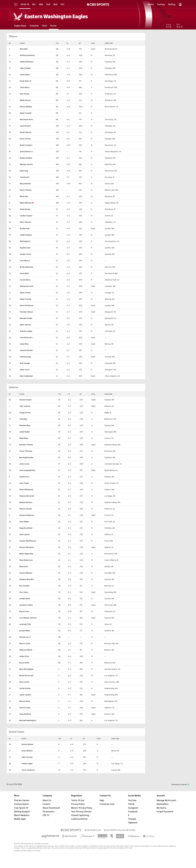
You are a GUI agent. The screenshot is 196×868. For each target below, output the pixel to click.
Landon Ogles (27, 764)
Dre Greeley (24, 586)
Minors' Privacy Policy (82, 808)
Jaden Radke (25, 432)
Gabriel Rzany (26, 357)
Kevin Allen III (25, 81)
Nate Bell (24, 49)
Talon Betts (25, 87)
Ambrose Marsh (26, 650)
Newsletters (163, 804)
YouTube (132, 800)
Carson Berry (25, 280)
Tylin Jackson (25, 406)
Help (102, 800)
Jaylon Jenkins (25, 695)
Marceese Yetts (26, 119)
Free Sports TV (21, 808)
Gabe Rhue (24, 344)
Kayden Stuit (25, 248)
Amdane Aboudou (27, 579)
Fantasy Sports (21, 804)
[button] (170, 17)
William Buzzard (26, 286)
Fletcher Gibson (26, 312)
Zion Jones (24, 592)
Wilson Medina (26, 107)
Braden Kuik (25, 228)
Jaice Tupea (24, 483)
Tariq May (23, 419)
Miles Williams (26, 203)
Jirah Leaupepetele (27, 470)
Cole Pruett (25, 177)
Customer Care (107, 804)
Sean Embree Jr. (26, 152)
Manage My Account (166, 800)
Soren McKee (27, 751)
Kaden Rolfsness (27, 62)
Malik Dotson (25, 100)
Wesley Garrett (26, 164)
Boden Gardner (26, 158)
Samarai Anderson (27, 515)
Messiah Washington (28, 720)
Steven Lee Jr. (25, 637)
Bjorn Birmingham (26, 669)
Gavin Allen (24, 273)
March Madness (22, 815)
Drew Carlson (25, 139)
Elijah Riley (24, 438)
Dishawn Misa (25, 425)
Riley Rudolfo (25, 184)
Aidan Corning (25, 299)
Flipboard (133, 823)
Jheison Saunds (26, 509)
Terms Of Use (78, 800)
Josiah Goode (25, 688)
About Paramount (51, 808)
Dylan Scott (25, 370)
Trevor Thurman (26, 451)
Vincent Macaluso (27, 547)
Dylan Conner (25, 293)
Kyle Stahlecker (26, 376)
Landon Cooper (26, 216)
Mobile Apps (20, 819)
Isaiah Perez (24, 477)
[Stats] (45, 26)
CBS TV (46, 815)
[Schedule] (34, 26)
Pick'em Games (22, 800)
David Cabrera (26, 132)
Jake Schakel (25, 68)
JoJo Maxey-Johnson (28, 618)
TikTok (131, 804)
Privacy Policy (78, 804)
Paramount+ (49, 812)
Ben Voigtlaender (26, 457)
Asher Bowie (25, 209)
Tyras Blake (24, 522)
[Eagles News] (20, 26)
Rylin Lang (24, 171)
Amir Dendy (24, 94)
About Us (47, 800)
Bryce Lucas (24, 611)
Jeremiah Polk (25, 624)
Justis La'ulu (24, 464)
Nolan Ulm (24, 196)
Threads (132, 819)
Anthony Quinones (27, 55)
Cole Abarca (25, 261)
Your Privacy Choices (81, 812)
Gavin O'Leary (25, 708)
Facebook (133, 812)
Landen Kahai (25, 599)
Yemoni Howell (25, 400)
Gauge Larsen (25, 413)
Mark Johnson (26, 325)
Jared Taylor (25, 75)
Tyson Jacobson (28, 770)
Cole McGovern (26, 338)
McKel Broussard (26, 676)
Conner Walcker (26, 573)
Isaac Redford (25, 714)
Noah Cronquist (26, 145)
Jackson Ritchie (26, 350)
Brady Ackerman (27, 267)
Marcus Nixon (25, 701)
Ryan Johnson (25, 222)
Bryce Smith (24, 663)
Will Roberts (25, 241)
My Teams (161, 808)
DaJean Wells (25, 631)
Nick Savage (25, 363)
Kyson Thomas (26, 190)
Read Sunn (24, 566)
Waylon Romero (26, 502)
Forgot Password (165, 812)
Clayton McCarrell (27, 496)
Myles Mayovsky (26, 554)
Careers (46, 804)
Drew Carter (24, 682)
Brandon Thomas (26, 445)
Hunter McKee (27, 744)
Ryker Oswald (26, 113)
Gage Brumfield (26, 528)
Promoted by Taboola (180, 785)
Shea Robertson (26, 560)
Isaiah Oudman (26, 235)
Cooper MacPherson (28, 541)
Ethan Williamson (26, 490)
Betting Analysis (22, 812)
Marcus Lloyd (25, 643)
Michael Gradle (26, 318)
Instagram (133, 808)
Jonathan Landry (26, 605)
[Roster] (54, 26)
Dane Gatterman (27, 305)
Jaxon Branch (25, 126)
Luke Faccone (27, 757)
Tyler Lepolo (24, 534)
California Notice (79, 819)
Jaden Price (24, 656)
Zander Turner (26, 254)
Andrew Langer (26, 331)
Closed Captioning (80, 815)
